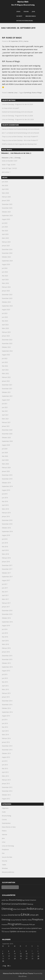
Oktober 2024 (6, 257)
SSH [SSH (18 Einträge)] (24, 928)
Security (19, 16)
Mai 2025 (5, 231)
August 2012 (6, 799)
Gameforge (28, 93)
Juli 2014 (5, 720)
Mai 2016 (5, 637)
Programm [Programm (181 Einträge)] (15, 924)
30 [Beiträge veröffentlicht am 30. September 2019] (3, 961)
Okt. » (9, 966)
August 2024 (6, 264)
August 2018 (6, 535)
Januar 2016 (6, 652)
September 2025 (7, 215)
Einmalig (18, 158)
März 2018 (5, 554)
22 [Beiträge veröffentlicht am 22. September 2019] (38, 956)
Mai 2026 (5, 185)
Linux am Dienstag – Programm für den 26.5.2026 (18, 119)
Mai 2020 (5, 456)
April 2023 (5, 325)
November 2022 (7, 343)
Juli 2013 (5, 761)
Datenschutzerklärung (25, 21)
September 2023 (7, 306)
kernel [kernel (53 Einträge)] (18, 915)
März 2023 (5, 328)
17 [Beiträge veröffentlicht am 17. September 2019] (9, 956)
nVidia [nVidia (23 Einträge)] (29, 920)
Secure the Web (7, 857)
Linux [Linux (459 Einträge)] (25, 914)
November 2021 (7, 389)
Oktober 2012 (6, 795)
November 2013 (7, 750)
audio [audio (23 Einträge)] (4, 900)
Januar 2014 (6, 742)
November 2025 (7, 208)
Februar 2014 (6, 738)
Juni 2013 (5, 765)
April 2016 (5, 641)
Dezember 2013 (7, 746)
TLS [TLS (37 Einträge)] (3, 931)
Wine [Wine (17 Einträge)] (27, 932)
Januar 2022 (6, 381)
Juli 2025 (5, 223)
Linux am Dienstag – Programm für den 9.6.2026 (17, 104)
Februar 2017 (6, 603)
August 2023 (6, 310)
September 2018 (7, 531)
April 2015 (5, 686)
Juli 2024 (5, 268)
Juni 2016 (5, 633)
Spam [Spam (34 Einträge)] (21, 928)
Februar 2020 (6, 467)
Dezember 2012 (7, 787)
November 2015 (7, 659)
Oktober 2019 (6, 483)
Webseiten (5, 158)
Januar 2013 (6, 783)
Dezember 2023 (7, 295)
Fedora (26, 11)
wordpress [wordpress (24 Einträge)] (33, 932)
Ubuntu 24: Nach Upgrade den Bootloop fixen (22, 144)
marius (26, 41)
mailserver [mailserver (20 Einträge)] (18, 920)
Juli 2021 (5, 404)
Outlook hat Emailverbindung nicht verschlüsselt (17, 112)
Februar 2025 (6, 242)
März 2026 (5, 193)
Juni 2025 (5, 227)
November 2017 (7, 569)
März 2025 (5, 238)
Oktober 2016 (6, 618)
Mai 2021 (5, 411)
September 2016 (7, 622)
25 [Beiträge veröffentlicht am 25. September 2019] (15, 959)
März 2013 (5, 776)
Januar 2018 (6, 562)
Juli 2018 (5, 539)
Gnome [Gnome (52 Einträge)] (11, 915)
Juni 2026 (5, 182)
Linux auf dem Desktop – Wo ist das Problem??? (23, 137)
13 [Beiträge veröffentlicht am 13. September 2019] (27, 954)
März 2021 (5, 419)
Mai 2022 (5, 366)
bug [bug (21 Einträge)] (23, 900)
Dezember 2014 (7, 701)
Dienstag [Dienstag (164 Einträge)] (7, 909)
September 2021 (7, 396)
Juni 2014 (5, 723)
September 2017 (7, 577)
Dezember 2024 (7, 249)
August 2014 (6, 716)
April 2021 (5, 415)
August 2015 (6, 671)
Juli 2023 (5, 313)
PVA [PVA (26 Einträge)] (30, 924)
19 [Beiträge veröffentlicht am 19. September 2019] (21, 956)
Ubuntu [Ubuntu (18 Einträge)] (7, 932)
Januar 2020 (6, 471)
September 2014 (7, 712)
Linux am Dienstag (8, 846)
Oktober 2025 (6, 212)
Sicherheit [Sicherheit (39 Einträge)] (14, 928)
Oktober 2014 (6, 708)
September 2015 (7, 667)
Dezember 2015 (7, 656)
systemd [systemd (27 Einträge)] (34, 928)
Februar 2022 (6, 377)
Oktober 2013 (6, 753)
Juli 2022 (5, 358)
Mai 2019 (5, 501)
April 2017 (5, 595)
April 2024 (5, 280)
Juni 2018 (5, 543)
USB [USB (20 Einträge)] (18, 932)
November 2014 (7, 705)
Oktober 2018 (6, 528)
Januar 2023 (6, 336)
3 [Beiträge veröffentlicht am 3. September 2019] (9, 951)
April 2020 (5, 460)
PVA (3, 853)
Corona (4, 819)
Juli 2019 (5, 494)
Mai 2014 (5, 727)
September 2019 (7, 486)
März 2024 (5, 283)
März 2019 (5, 509)
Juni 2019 (5, 498)
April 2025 (5, 234)
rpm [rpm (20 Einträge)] (34, 925)
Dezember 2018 (7, 520)
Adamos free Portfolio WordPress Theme (18, 973)
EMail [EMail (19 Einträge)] (15, 909)
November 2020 (7, 434)
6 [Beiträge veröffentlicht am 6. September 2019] (26, 951)
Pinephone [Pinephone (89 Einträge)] (38, 919)
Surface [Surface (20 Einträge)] (28, 928)
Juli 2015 (5, 674)
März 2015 (5, 689)
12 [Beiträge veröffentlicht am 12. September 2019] (21, 954)
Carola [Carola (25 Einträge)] (27, 900)
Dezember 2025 (7, 204)
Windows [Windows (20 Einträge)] (22, 932)
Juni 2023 (5, 317)
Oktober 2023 (6, 302)
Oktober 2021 (6, 392)
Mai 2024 (5, 276)
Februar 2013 (6, 780)
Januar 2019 (6, 516)
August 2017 (6, 580)
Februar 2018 (6, 558)
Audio (4, 812)
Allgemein (5, 808)
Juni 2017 (5, 588)
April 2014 (5, 731)
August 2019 (6, 490)
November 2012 (7, 791)
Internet (11, 93)
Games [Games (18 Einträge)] (5, 915)
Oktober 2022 (6, 347)
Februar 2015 (6, 693)
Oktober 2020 (6, 437)
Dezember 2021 (7, 385)
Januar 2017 (6, 607)
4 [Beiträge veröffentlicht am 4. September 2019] (14, 951)
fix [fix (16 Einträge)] (2, 915)
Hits (12, 158)
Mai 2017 (5, 592)
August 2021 (6, 400)
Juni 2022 (5, 362)
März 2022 (5, 373)
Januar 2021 (6, 426)
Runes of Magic (37, 93)
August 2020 (6, 445)
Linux (18, 11)
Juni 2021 (5, 407)
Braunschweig (31, 16)
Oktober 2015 (6, 663)
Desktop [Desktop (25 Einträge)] (30, 904)
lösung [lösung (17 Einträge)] (12, 920)
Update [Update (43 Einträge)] (13, 931)
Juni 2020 (5, 452)
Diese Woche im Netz (9, 827)
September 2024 (7, 261)
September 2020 (7, 441)
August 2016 (6, 625)
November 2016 (7, 614)
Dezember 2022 (7, 340)
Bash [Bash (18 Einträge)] (7, 900)
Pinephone (5, 849)
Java (33, 11)
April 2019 (5, 505)
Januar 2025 (6, 246)
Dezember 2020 (7, 430)
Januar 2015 (6, 697)
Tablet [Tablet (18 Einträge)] (40, 928)
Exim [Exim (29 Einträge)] (19, 909)
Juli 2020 (5, 449)
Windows (5, 868)
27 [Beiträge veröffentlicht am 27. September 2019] (27, 959)
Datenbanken (6, 823)
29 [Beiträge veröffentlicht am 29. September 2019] (38, 959)
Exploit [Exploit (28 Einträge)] (24, 909)
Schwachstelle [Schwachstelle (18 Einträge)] (6, 928)
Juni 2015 (5, 678)
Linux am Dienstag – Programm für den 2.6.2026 (17, 116)
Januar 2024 (6, 291)
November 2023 (7, 298)
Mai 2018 (5, 547)
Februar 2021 (6, 422)
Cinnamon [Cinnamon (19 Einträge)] (33, 900)
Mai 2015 (5, 682)
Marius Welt (23, 2)
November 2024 (7, 253)
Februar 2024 (6, 287)
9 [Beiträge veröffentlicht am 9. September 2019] (3, 954)
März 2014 (5, 735)
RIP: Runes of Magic (12, 38)
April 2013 (5, 772)
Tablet (4, 865)
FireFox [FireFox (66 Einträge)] (40, 909)
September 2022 (7, 351)
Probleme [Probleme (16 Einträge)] (4, 925)
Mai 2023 (5, 321)
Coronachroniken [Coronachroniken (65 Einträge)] (19, 904)
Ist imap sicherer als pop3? (10, 108)
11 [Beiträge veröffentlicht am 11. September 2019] (15, 954)
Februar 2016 (6, 648)
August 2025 (6, 219)
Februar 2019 (6, 513)
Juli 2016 (5, 629)
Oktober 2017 (6, 573)
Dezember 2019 (7, 475)
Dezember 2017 (7, 565)
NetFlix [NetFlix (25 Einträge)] (25, 920)
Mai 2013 (5, 768)
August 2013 (6, 757)
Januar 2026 (6, 200)
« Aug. (4, 966)
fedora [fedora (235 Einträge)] (31, 909)
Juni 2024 (5, 272)
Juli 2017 (5, 584)
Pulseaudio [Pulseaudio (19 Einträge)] (25, 925)
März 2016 (5, 644)
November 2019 (7, 479)
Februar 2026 (6, 197)
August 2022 (6, 355)
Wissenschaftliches (8, 872)
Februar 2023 (6, 332)
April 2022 (5, 370)
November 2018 (7, 524)
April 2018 (5, 550)
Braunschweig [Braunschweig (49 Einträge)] (15, 900)
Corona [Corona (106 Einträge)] (6, 904)
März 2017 (5, 599)
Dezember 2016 (7, 610)
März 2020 (5, 464)
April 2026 (5, 189)
